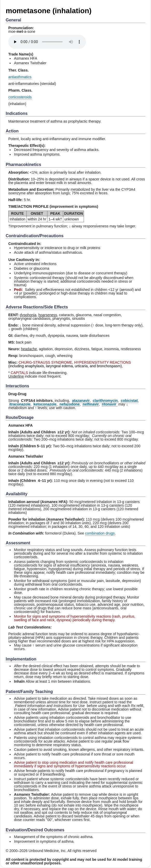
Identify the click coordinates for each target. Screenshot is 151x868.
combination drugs (100, 533)
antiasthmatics (20, 77)
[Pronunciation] (47, 42)
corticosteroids (20, 97)
